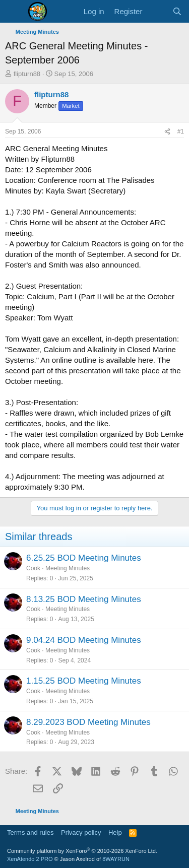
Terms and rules (30, 832)
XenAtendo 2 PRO (30, 859)
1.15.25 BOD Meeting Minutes (84, 681)
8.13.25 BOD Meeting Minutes (84, 599)
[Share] (167, 132)
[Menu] (14, 12)
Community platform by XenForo (82, 851)
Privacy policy (81, 832)
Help (115, 832)
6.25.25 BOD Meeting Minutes (84, 558)
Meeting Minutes (68, 568)
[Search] (177, 11)
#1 (181, 131)
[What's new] (157, 11)
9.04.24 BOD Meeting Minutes (84, 640)
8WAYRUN (116, 859)
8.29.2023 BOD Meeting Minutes (88, 722)
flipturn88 (27, 74)
